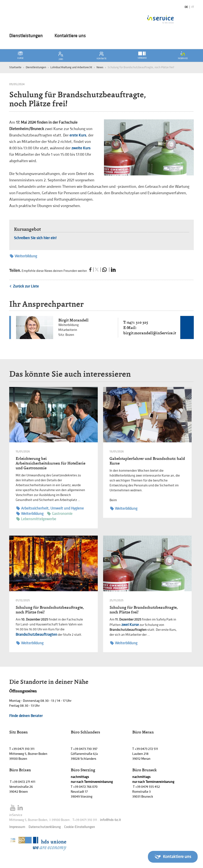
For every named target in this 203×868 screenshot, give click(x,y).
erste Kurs (78, 135)
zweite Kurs (81, 148)
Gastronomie (60, 514)
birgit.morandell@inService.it (150, 333)
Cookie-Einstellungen (80, 827)
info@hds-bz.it (110, 820)
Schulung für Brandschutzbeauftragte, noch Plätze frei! (50, 610)
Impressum (17, 827)
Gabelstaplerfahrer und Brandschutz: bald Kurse (147, 461)
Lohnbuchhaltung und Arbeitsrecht (71, 67)
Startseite (15, 67)
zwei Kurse (130, 625)
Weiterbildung (23, 256)
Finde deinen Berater (26, 716)
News (100, 67)
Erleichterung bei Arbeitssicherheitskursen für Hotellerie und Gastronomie (50, 463)
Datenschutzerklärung (45, 827)
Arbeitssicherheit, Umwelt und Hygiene (50, 508)
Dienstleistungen (26, 36)
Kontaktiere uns (70, 36)
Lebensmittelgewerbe (36, 519)
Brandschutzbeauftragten (36, 635)
